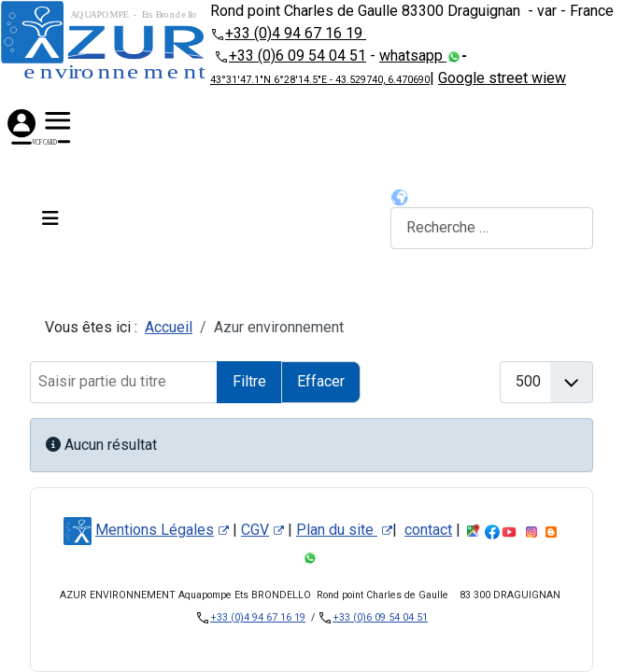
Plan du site (344, 530)
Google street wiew (502, 78)
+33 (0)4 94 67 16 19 (296, 33)
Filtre (249, 381)
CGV (262, 530)
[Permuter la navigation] (50, 218)
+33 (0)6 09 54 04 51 (297, 56)
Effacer (321, 381)
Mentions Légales (162, 530)
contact (428, 530)
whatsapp (413, 56)
